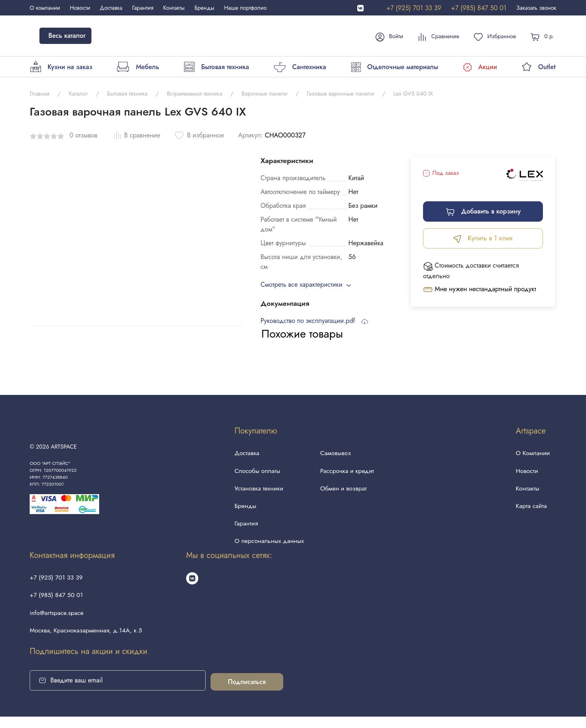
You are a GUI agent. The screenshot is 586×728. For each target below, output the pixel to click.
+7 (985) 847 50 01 (479, 8)
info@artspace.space (58, 622)
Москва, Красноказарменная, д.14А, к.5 (88, 641)
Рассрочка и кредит (348, 472)
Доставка (111, 8)
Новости (80, 8)
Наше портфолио (245, 8)
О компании (45, 8)
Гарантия (143, 8)
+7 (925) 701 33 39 (414, 8)
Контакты (174, 8)
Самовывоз (336, 453)
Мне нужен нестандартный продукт (480, 289)
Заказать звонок (536, 8)
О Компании (532, 453)
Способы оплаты (255, 472)
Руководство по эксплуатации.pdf (314, 321)
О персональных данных (268, 547)
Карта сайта (531, 509)
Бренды (204, 8)
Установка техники (257, 491)
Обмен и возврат (344, 491)
